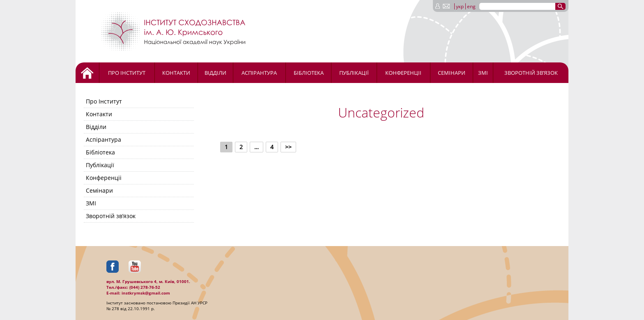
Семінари (452, 73)
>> (288, 147)
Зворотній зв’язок (531, 73)
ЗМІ (483, 73)
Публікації (354, 73)
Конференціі (403, 73)
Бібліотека (309, 73)
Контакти (176, 73)
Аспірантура (259, 73)
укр (460, 6)
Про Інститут (127, 73)
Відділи (215, 73)
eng (471, 6)
